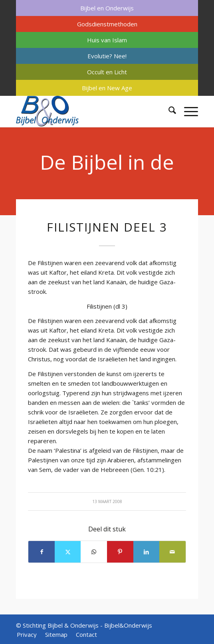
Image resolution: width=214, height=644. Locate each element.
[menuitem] (107, 8)
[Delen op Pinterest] (120, 552)
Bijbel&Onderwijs (128, 625)
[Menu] (187, 111)
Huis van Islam (107, 40)
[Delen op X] (68, 552)
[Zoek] (168, 111)
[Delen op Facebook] (42, 552)
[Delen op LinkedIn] (147, 552)
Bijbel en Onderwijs (107, 8)
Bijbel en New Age (107, 88)
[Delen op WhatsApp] (94, 552)
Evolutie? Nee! (107, 56)
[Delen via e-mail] (172, 552)
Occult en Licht (107, 72)
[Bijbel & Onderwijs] (89, 111)
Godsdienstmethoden (107, 24)
